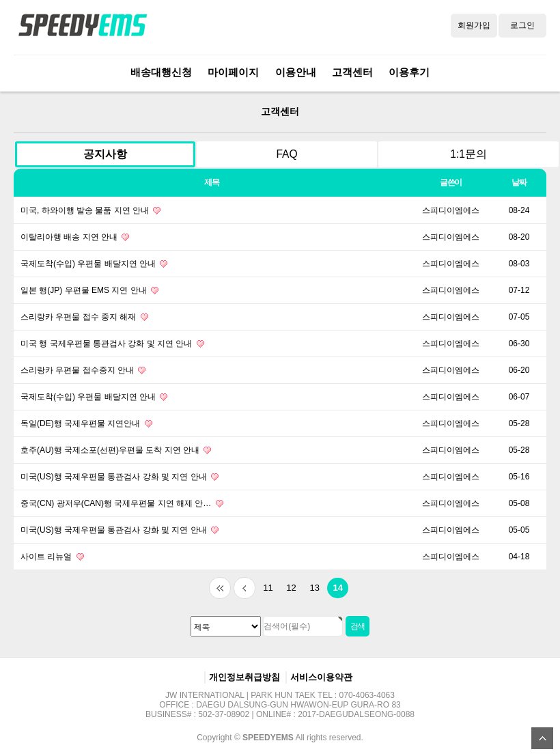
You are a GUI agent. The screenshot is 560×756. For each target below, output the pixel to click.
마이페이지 (233, 72)
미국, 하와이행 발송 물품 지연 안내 (90, 210)
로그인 (522, 25)
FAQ (286, 154)
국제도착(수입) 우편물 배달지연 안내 (94, 264)
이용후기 (409, 72)
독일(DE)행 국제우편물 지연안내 (86, 423)
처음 (220, 588)
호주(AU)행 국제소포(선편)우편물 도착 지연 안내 (116, 450)
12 (288, 585)
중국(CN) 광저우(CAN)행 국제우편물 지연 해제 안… (122, 503)
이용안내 (296, 72)
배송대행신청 (161, 72)
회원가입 (474, 25)
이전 (244, 588)
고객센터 (352, 72)
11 (265, 585)
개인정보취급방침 (244, 677)
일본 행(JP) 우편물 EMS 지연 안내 (89, 290)
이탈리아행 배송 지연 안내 (75, 237)
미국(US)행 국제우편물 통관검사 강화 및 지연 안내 (120, 477)
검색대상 (0, 92)
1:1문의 (468, 154)
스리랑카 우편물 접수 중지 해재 (84, 317)
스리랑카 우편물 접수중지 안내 (83, 370)
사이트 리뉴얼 (52, 557)
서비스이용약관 (321, 677)
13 (311, 585)
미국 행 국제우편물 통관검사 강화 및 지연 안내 (112, 344)
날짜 (519, 182)
